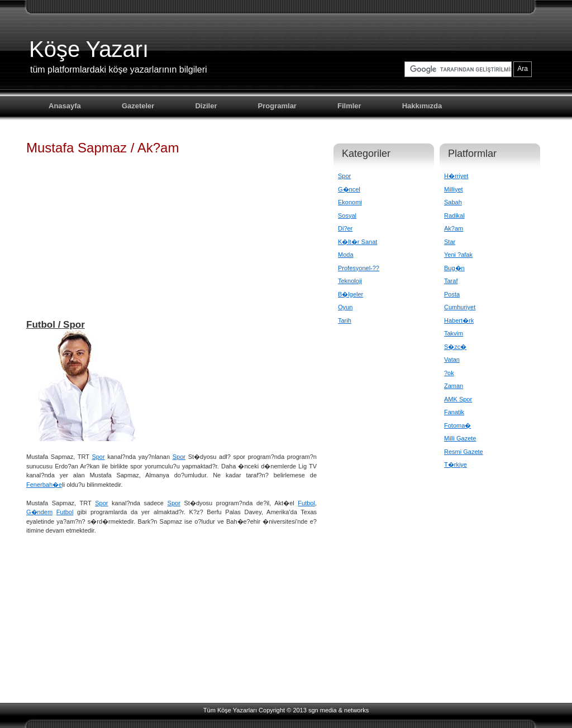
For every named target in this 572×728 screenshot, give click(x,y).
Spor (98, 457)
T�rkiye (456, 464)
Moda (346, 255)
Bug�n (454, 268)
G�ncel (349, 189)
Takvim (454, 333)
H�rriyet (456, 176)
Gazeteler (138, 106)
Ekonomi (350, 202)
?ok (449, 373)
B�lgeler (351, 294)
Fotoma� (457, 425)
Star (450, 242)
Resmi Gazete (464, 452)
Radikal (454, 215)
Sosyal (347, 215)
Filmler (349, 106)
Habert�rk (459, 320)
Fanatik (454, 412)
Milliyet (454, 189)
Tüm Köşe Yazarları (230, 710)
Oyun (345, 307)
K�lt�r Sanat (357, 242)
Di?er (345, 228)
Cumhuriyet (460, 307)
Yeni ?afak (458, 255)
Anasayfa (65, 106)
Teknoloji (350, 281)
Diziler (206, 106)
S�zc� (455, 347)
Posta (452, 294)
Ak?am (454, 228)
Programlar (277, 106)
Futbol (306, 503)
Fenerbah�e (44, 485)
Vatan (452, 360)
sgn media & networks (339, 710)
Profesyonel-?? (359, 268)
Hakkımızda (422, 106)
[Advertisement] (171, 242)
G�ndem (39, 512)
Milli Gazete (460, 438)
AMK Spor (458, 399)
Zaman (454, 386)
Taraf (451, 281)
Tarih (345, 320)
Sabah (453, 202)
